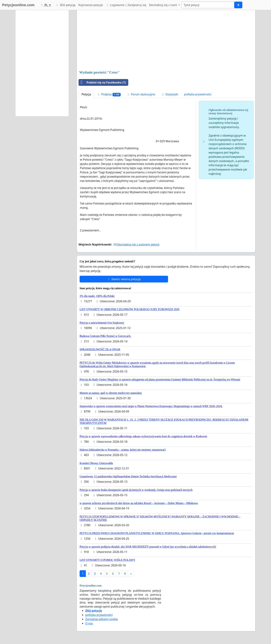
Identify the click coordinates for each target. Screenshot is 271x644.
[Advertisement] (166, 41)
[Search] (208, 5)
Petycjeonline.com (18, 5)
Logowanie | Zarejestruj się (126, 5)
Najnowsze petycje (90, 5)
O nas (89, 623)
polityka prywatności (198, 94)
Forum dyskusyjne (141, 94)
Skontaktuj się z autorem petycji (137, 244)
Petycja (86, 94)
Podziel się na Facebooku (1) (102, 82)
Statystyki (170, 94)
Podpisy (109, 94)
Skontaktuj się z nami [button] (163, 5)
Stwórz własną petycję (124, 279)
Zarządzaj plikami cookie (101, 619)
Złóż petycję (65, 5)
